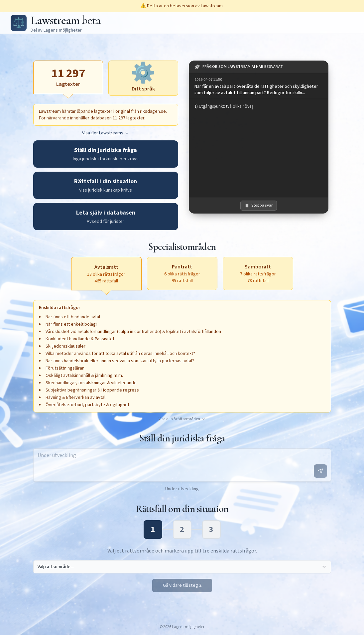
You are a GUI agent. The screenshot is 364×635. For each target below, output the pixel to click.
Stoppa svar (259, 205)
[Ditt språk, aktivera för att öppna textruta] (143, 78)
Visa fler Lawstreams (106, 133)
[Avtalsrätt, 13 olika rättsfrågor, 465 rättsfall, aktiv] (106, 273)
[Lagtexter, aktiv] (68, 77)
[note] (259, 67)
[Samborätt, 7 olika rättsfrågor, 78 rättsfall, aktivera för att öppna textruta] (258, 273)
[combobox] (182, 567)
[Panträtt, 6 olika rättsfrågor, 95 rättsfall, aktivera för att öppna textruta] (182, 273)
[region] (259, 148)
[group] (259, 86)
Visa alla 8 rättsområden (182, 419)
